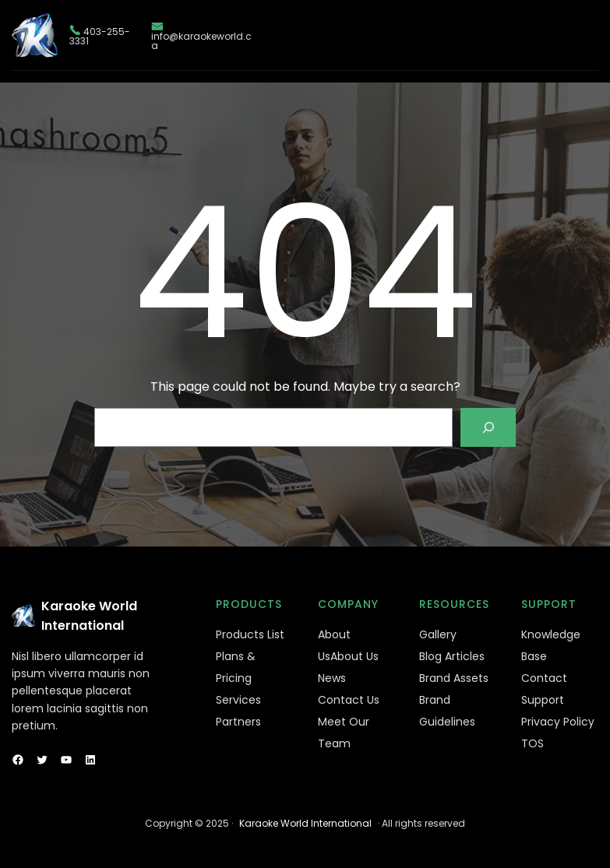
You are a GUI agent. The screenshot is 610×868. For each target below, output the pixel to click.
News (332, 678)
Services (238, 700)
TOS (532, 743)
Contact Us (349, 700)
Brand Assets (454, 678)
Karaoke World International (305, 823)
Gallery (438, 634)
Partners (238, 722)
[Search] (488, 427)
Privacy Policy (558, 722)
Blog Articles (452, 656)
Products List (250, 634)
